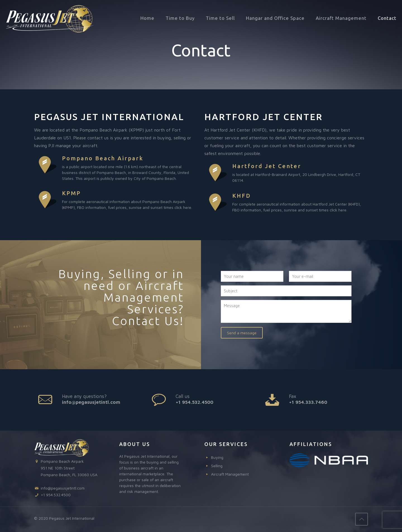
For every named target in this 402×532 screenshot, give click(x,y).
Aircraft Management (230, 474)
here (187, 207)
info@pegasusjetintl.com (91, 402)
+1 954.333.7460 (308, 402)
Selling (217, 466)
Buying (217, 457)
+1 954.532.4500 (194, 402)
